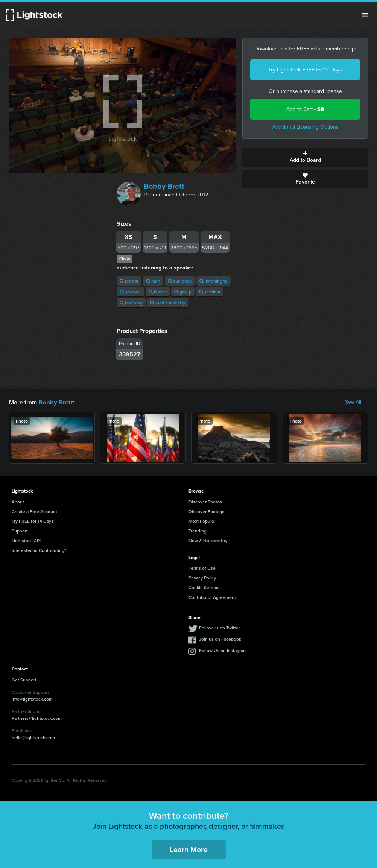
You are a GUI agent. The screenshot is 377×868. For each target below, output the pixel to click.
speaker (130, 292)
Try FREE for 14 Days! (33, 521)
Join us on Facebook (220, 639)
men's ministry (168, 303)
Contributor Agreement (212, 597)
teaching (131, 303)
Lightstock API (26, 540)
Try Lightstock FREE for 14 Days (305, 70)
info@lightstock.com (32, 699)
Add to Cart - (305, 109)
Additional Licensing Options (305, 127)
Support (20, 530)
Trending (198, 530)
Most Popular (202, 521)
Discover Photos (205, 501)
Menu (365, 15)
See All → (356, 402)
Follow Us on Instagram (223, 650)
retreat (129, 281)
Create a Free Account (34, 511)
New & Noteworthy (208, 540)
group (183, 292)
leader (158, 292)
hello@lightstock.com (33, 737)
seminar (210, 292)
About (18, 501)
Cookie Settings (205, 587)
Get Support (24, 679)
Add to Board (305, 157)
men (153, 281)
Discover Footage (207, 511)
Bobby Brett (164, 186)
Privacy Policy (202, 577)
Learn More (189, 849)
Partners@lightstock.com (37, 718)
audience (180, 281)
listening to (214, 281)
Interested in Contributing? (39, 550)
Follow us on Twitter (220, 627)
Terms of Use (202, 568)
